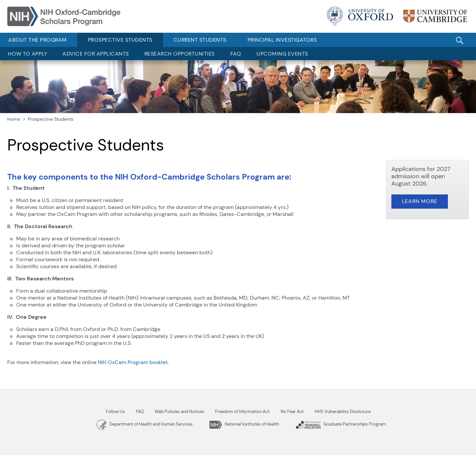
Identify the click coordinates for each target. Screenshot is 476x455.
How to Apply (27, 54)
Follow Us (115, 412)
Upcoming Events (282, 54)
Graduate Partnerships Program (341, 424)
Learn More (420, 201)
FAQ (236, 54)
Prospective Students (120, 40)
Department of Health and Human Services (145, 424)
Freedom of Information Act (242, 412)
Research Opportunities (180, 54)
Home (14, 119)
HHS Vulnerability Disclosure (343, 412)
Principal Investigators (282, 40)
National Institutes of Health (244, 424)
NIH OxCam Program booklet (133, 362)
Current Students (200, 40)
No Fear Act (292, 412)
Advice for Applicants (96, 54)
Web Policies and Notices (179, 412)
